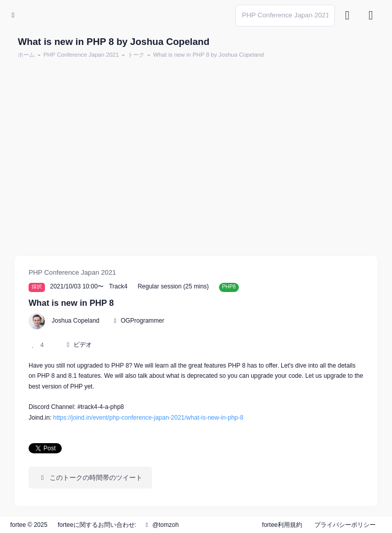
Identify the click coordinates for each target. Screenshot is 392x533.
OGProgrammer (142, 321)
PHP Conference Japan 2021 (81, 55)
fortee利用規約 (282, 525)
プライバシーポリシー (345, 525)
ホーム (26, 55)
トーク (136, 55)
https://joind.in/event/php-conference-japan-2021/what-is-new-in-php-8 (148, 418)
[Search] (285, 16)
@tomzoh (161, 525)
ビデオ (83, 345)
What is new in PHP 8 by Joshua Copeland (209, 55)
